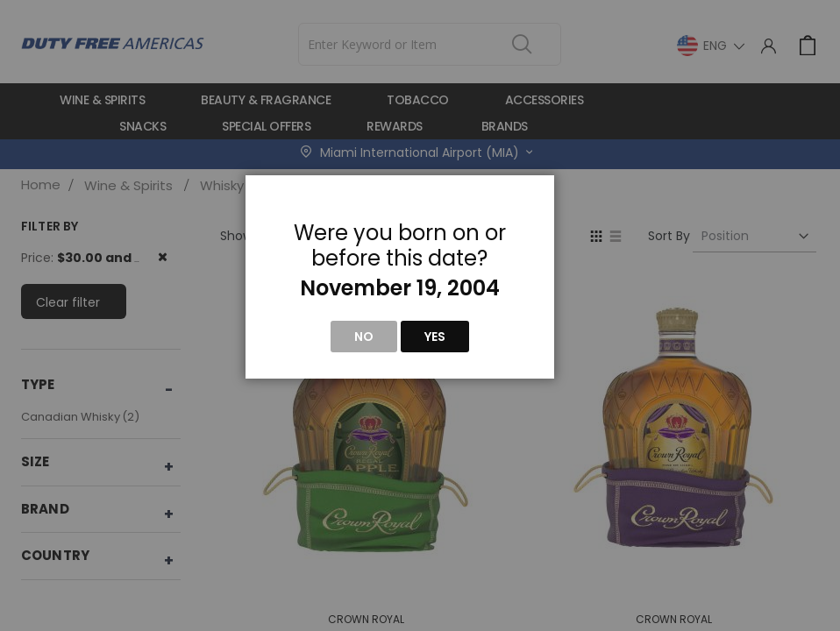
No (364, 337)
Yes (435, 337)
